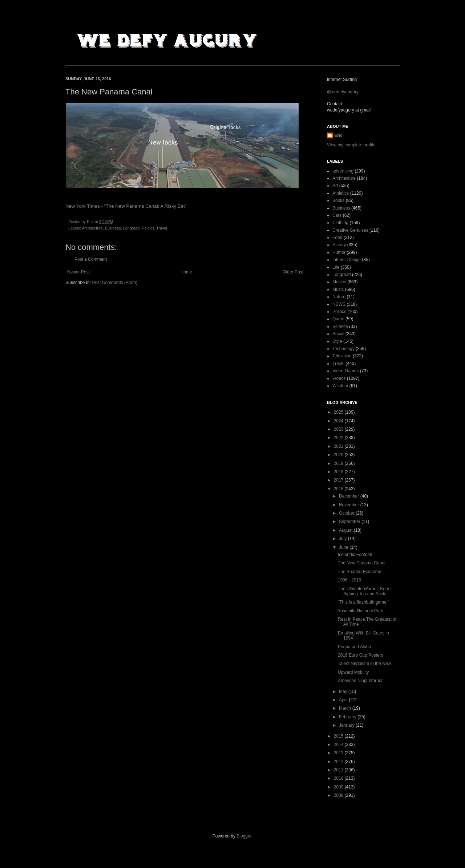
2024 (339, 421)
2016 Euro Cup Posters (361, 655)
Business (113, 228)
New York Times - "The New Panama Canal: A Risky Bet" (126, 206)
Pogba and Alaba (354, 647)
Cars (337, 215)
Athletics (341, 193)
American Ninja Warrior (360, 681)
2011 (339, 770)
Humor (339, 252)
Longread (132, 228)
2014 (339, 745)
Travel (162, 228)
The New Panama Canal (362, 563)
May (344, 691)
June (344, 547)
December (350, 496)
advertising (343, 171)
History (339, 245)
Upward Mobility (353, 672)
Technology (343, 349)
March (346, 708)
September (350, 522)
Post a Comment (91, 259)
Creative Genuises (350, 230)
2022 (339, 438)
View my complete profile (351, 145)
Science (340, 326)
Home (186, 272)
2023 (339, 429)
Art (335, 186)
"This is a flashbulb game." (363, 602)
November (350, 505)
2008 (339, 795)
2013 (339, 753)
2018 (339, 472)
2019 (339, 463)
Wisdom (340, 386)
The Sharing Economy (359, 572)
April (344, 700)
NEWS (339, 304)
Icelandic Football (355, 555)
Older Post (293, 272)
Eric (338, 135)
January (347, 725)
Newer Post (78, 272)
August (346, 530)
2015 (339, 736)
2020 (339, 455)
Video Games (346, 371)
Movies (339, 282)
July (343, 539)
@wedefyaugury (343, 92)
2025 (339, 412)
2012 (339, 762)
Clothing (340, 223)
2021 (339, 446)
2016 (339, 489)
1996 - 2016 (349, 580)
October (347, 513)
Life (336, 267)
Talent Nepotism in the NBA (365, 664)
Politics (148, 228)
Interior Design (347, 260)
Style (337, 341)
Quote (338, 319)
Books (338, 200)
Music (338, 289)
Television (342, 356)
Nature (339, 297)
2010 (339, 778)
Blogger (244, 836)
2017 (339, 480)
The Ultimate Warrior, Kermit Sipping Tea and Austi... (365, 591)
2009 (339, 787)
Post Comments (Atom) (115, 283)
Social (338, 334)
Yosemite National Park (360, 611)
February (348, 717)
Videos (339, 378)
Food (337, 238)
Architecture (92, 228)
